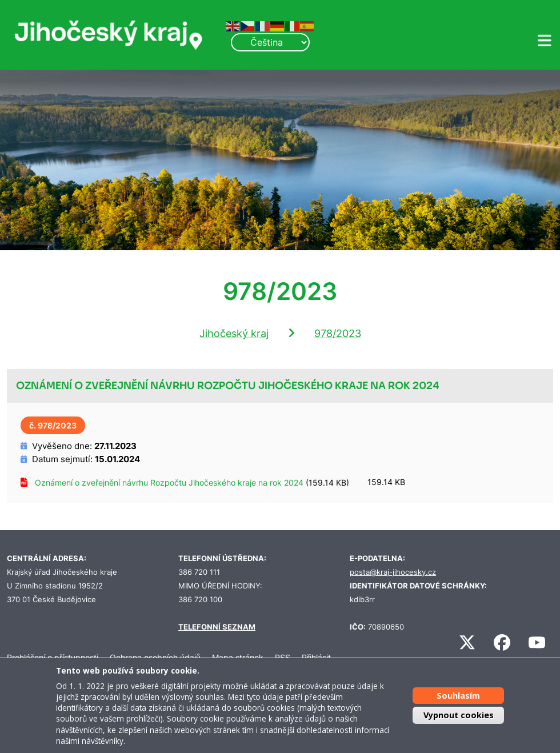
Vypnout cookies (459, 715)
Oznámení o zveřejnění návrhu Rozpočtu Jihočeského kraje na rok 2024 (169, 482)
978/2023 (338, 333)
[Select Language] (270, 42)
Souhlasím (458, 696)
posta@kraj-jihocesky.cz (393, 572)
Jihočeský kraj (234, 333)
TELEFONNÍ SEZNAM (217, 627)
